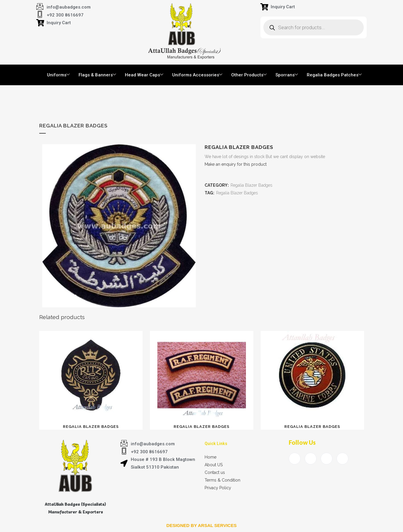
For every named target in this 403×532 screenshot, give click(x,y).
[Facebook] (295, 459)
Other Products (249, 75)
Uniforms (58, 75)
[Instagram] (342, 459)
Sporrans (287, 75)
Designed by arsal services (202, 525)
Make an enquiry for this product (236, 164)
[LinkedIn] (327, 459)
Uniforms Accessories (197, 75)
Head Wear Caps (144, 75)
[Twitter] (311, 459)
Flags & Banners (97, 75)
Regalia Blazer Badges (251, 185)
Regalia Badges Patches (334, 75)
